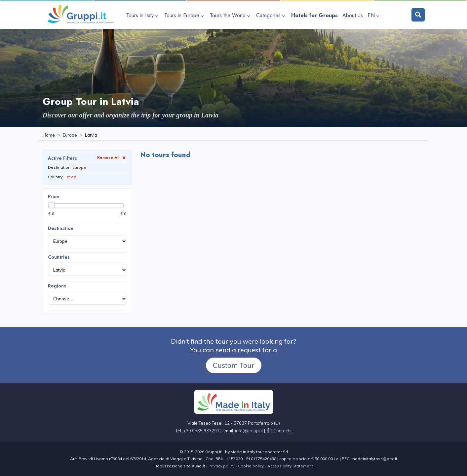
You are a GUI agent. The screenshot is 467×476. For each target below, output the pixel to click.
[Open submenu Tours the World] (231, 15)
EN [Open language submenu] (373, 15)
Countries (59, 257)
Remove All (112, 157)
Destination (61, 228)
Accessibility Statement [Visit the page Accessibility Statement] (290, 466)
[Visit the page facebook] (268, 431)
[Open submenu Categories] (271, 15)
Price (54, 196)
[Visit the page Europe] (70, 135)
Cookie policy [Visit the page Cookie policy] (251, 466)
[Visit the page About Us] (353, 15)
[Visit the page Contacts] (282, 431)
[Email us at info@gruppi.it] (249, 431)
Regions (57, 286)
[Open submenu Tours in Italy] (143, 15)
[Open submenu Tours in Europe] (185, 15)
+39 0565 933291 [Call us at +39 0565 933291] (201, 431)
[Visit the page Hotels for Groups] (314, 15)
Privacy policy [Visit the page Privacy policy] (221, 466)
